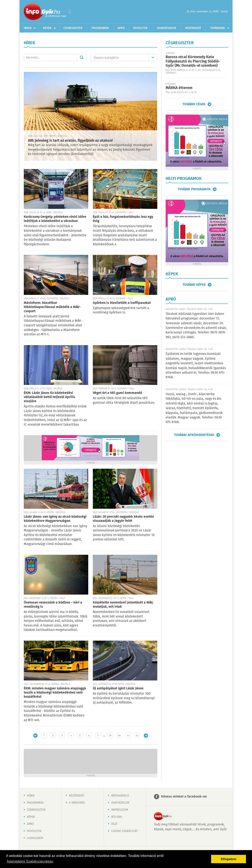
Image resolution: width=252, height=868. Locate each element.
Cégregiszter (73, 28)
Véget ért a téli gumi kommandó (117, 393)
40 (119, 736)
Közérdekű (193, 28)
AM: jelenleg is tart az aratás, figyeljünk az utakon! (70, 141)
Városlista (70, 12)
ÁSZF (114, 824)
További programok (194, 189)
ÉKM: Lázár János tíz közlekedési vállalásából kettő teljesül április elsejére (49, 397)
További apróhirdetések (194, 435)
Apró (121, 28)
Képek (47, 28)
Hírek (28, 28)
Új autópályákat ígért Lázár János (118, 688)
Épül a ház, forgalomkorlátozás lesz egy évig (123, 219)
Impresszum (120, 810)
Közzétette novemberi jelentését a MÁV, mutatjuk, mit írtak (123, 605)
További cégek (194, 104)
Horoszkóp (35, 838)
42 (137, 736)
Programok (100, 28)
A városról (77, 803)
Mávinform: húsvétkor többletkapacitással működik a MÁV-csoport (52, 307)
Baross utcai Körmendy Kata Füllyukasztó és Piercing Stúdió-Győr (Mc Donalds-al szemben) (193, 61)
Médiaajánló (120, 796)
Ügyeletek (140, 28)
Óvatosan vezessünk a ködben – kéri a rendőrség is (53, 605)
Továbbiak (217, 28)
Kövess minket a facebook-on (184, 797)
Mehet (82, 58)
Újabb (35, 736)
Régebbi (146, 736)
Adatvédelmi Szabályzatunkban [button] (30, 861)
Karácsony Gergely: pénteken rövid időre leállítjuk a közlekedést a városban (55, 219)
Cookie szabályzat (124, 831)
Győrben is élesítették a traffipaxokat (122, 303)
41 (128, 736)
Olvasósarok (167, 28)
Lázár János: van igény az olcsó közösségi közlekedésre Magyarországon (55, 519)
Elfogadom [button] (229, 859)
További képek (194, 285)
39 (110, 736)
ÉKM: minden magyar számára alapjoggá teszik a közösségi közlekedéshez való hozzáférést (55, 693)
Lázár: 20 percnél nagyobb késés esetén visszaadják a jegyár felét (123, 519)
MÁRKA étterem (179, 88)
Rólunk (117, 817)
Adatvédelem (120, 803)
